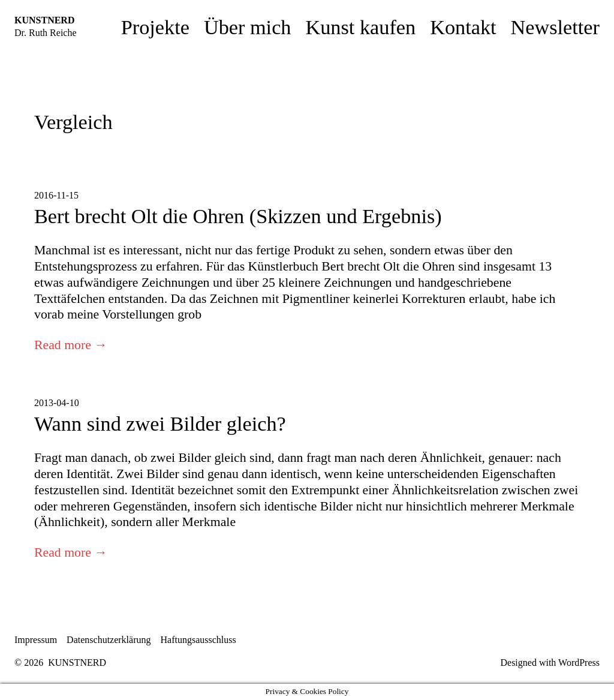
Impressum (36, 640)
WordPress (579, 663)
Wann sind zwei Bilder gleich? (160, 423)
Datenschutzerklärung (109, 640)
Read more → (71, 345)
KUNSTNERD (44, 20)
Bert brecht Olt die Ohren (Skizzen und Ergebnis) (238, 216)
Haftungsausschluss (198, 640)
